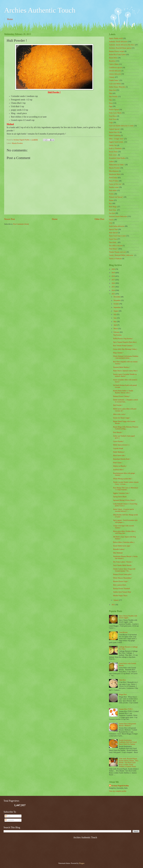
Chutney (112, 77)
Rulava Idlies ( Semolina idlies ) (124, 542)
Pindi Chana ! (118, 463)
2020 (113, 269)
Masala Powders (17, 143)
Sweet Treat (113, 239)
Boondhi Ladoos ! (119, 549)
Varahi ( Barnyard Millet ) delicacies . (121, 255)
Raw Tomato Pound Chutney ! (123, 346)
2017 (113, 280)
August (116, 311)
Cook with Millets (115, 84)
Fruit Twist (113, 119)
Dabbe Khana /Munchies (117, 87)
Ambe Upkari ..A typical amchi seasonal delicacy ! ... (123, 510)
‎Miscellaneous (114, 171)
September (117, 307)
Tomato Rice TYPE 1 (126, 709)
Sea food (112, 213)
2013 (113, 294)
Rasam (111, 200)
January (116, 600)
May (115, 322)
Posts (8, 816)
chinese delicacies (115, 74)
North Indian (113, 178)
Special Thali (113, 229)
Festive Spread (114, 110)
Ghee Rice (122, 680)
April (116, 325)
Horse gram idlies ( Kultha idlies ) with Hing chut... (124, 532)
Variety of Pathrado (115, 259)
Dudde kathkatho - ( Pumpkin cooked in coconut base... (125, 401)
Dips (111, 100)
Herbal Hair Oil (114, 132)
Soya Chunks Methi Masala (122, 565)
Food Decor (113, 116)
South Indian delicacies (117, 226)
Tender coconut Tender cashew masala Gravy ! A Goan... (126, 483)
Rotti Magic (113, 207)
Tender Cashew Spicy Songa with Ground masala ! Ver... (124, 570)
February (117, 332)
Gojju (111, 123)
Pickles (111, 194)
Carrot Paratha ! (118, 441)
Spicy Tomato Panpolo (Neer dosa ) (125, 342)
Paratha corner (114, 187)
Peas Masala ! (118, 432)
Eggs (111, 106)
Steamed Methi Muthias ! (121, 367)
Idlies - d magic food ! (116, 139)
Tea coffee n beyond (116, 246)
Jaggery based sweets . (116, 142)
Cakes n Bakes (114, 64)
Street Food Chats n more (117, 236)
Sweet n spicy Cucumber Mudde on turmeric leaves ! (125, 375)
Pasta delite (113, 191)
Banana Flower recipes (117, 51)
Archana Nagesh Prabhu (120, 786)
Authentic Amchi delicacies (118, 42)
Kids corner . (113, 155)
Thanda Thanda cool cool (117, 252)
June (115, 318)
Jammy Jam (113, 145)
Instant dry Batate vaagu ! (122, 418)
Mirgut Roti (123, 695)
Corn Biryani (123, 632)
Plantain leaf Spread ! (116, 197)
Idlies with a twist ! (119, 414)
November (117, 300)
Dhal (111, 93)
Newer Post (10, 219)
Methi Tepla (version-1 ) (121, 445)
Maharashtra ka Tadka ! (117, 165)
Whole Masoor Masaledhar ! (123, 578)
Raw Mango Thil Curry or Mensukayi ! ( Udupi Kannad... (126, 489)
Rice (111, 203)
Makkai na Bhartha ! (120, 466)
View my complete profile (118, 791)
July (115, 314)
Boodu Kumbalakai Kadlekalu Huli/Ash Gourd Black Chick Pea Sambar (128, 742)
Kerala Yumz (113, 152)
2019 (113, 273)
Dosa (111, 103)
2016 (113, 283)
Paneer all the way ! (116, 184)
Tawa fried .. (113, 242)
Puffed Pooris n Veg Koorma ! (123, 339)
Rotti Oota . (113, 210)
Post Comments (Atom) (21, 224)
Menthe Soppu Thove (120, 596)
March (116, 329)
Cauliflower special (115, 68)
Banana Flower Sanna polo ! (122, 574)
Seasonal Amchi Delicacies (118, 216)
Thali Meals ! (113, 249)
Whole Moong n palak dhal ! (123, 479)
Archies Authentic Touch (40, 10)
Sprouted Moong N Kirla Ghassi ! (124, 500)
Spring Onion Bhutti (120, 497)
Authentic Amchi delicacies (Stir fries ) (122, 45)
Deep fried (113, 90)
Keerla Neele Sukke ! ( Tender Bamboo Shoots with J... (123, 392)
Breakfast (112, 61)
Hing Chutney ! (118, 353)
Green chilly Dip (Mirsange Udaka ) (125, 349)
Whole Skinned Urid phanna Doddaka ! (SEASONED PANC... (126, 357)
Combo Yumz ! (114, 80)
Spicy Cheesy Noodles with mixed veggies (128, 617)
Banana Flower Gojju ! (121, 581)
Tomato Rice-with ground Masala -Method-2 (127, 725)
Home (10, 19)
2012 (113, 605)
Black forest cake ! (119, 455)
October (116, 304)
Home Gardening (115, 136)
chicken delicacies (115, 71)
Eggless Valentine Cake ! (121, 493)
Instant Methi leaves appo (122, 546)
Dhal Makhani (118, 553)
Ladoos (111, 161)
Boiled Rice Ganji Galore (117, 55)
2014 (113, 290)
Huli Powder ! (118, 405)
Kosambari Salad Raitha (117, 158)
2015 (113, 287)
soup (111, 223)
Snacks (111, 220)
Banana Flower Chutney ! (122, 396)
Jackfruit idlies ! (118, 470)
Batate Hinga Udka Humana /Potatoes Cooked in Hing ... (126, 428)
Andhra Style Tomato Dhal (122, 592)
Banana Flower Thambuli (121, 589)
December (117, 297)
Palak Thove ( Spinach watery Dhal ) (125, 371)
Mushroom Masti (115, 174)
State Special (113, 233)
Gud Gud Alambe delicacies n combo (121, 126)
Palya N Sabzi (114, 181)
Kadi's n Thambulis (115, 148)
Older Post (99, 219)
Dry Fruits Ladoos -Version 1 (123, 562)
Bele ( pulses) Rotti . (120, 585)
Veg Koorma (117, 335)
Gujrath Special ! (115, 129)
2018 (113, 276)
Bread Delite (113, 58)
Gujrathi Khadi (118, 448)
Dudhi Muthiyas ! (119, 452)
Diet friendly (113, 97)
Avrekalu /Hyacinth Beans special (120, 48)
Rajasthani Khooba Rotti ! (122, 459)
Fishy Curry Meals (115, 113)
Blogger (82, 863)
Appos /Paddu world (116, 38)
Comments (9, 820)
